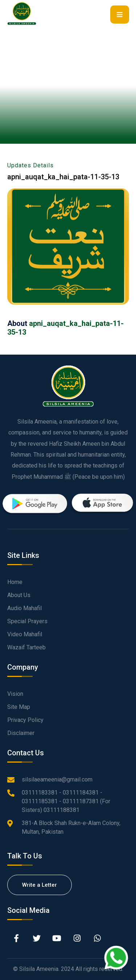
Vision (15, 694)
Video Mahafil (25, 634)
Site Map (19, 707)
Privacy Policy (25, 720)
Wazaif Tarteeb (26, 647)
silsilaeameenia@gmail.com (57, 779)
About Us (19, 595)
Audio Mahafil (24, 608)
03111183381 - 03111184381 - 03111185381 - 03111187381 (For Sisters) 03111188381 (66, 801)
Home (15, 582)
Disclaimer (21, 733)
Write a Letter (40, 885)
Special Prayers (27, 621)
